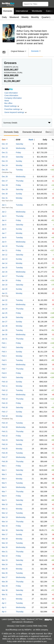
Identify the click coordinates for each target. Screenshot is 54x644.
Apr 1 (4, 599)
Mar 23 (5, 560)
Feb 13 (5, 395)
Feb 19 (5, 423)
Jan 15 (5, 268)
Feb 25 (5, 449)
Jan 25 (5, 313)
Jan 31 (5, 339)
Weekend (14, 17)
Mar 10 (5, 504)
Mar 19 (5, 543)
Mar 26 (5, 573)
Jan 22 (5, 300)
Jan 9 (4, 242)
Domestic (8, 11)
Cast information (11, 93)
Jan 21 (5, 293)
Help (45, 626)
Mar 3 (4, 474)
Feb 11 (5, 386)
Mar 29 (5, 586)
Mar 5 (4, 483)
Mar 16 (5, 530)
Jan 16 (5, 272)
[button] (51, 4)
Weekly (25, 17)
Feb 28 (5, 461)
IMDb (38, 630)
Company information (13, 98)
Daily (4, 17)
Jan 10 (5, 246)
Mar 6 (4, 487)
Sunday (19, 161)
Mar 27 (5, 577)
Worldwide (37, 11)
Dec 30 (5, 194)
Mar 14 (5, 522)
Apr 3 (4, 607)
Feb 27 (5, 457)
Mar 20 (5, 547)
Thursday (20, 181)
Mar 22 (5, 556)
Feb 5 (4, 360)
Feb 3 (4, 352)
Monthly (35, 17)
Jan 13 (5, 259)
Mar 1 (4, 466)
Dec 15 (5, 144)
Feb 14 (5, 399)
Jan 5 (4, 225)
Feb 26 (5, 453)
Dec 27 (5, 181)
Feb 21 (5, 431)
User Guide (20, 626)
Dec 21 (5, 152)
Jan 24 (5, 309)
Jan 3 (4, 216)
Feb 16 (5, 407)
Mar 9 (4, 500)
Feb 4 (4, 356)
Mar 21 (5, 552)
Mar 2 (4, 470)
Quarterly (46, 17)
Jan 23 (5, 304)
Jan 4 (4, 220)
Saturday (20, 144)
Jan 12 (5, 255)
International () (13, 73)
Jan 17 (5, 276)
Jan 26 (5, 317)
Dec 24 (5, 165)
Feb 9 (4, 377)
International (22, 11)
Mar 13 (5, 517)
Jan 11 (5, 250)
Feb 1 (4, 343)
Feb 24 (5, 444)
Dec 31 (5, 198)
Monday (19, 165)
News (7, 101)
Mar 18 (5, 539)
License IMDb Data (34, 626)
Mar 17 (5, 534)
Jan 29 (5, 330)
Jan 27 (5, 322)
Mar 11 (5, 509)
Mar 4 (4, 479)
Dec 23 (5, 161)
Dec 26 (5, 177)
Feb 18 (5, 416)
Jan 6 (4, 229)
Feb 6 (4, 365)
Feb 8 (4, 373)
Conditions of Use (34, 639)
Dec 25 (5, 170)
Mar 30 (5, 590)
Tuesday (19, 170)
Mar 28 (5, 582)
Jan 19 (5, 285)
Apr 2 (4, 603)
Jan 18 (5, 280)
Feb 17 (5, 412)
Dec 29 (5, 189)
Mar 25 (5, 569)
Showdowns (28, 622)
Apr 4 (4, 612)
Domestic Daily (11, 132)
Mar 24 (5, 564)
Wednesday (21, 148)
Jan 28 (5, 326)
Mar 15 (5, 526)
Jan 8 (4, 238)
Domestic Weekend (32, 132)
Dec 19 (5, 148)
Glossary (10, 626)
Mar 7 (4, 492)
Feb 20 (5, 427)
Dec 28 (5, 185)
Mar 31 (5, 594)
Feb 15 (5, 403)
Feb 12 (5, 390)
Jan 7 (4, 233)
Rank (31, 140)
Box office (8, 103)
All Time (39, 619)
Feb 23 (5, 440)
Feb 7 (4, 369)
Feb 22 (5, 436)
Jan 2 (4, 212)
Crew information (11, 95)
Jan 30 (5, 334)
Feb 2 (4, 347)
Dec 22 (5, 157)
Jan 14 (5, 263)
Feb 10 (5, 382)
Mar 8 (4, 496)
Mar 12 (5, 513)
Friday (18, 152)
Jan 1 (4, 205)
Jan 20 (5, 289)
